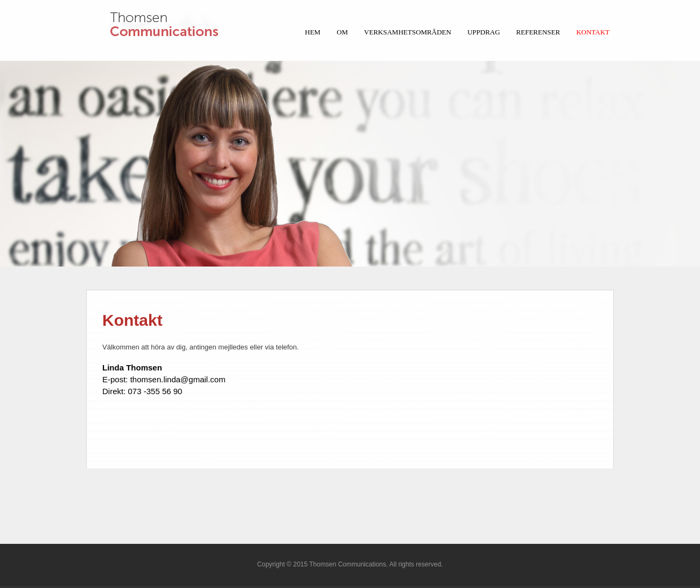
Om (342, 32)
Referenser (538, 32)
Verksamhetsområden (408, 32)
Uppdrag (484, 32)
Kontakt (593, 32)
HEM (313, 32)
